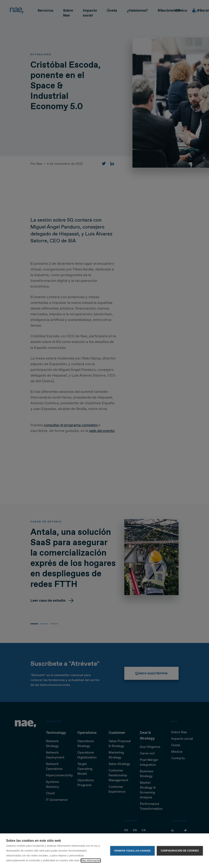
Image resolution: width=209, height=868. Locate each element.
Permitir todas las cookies (132, 851)
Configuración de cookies (180, 851)
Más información (91, 860)
